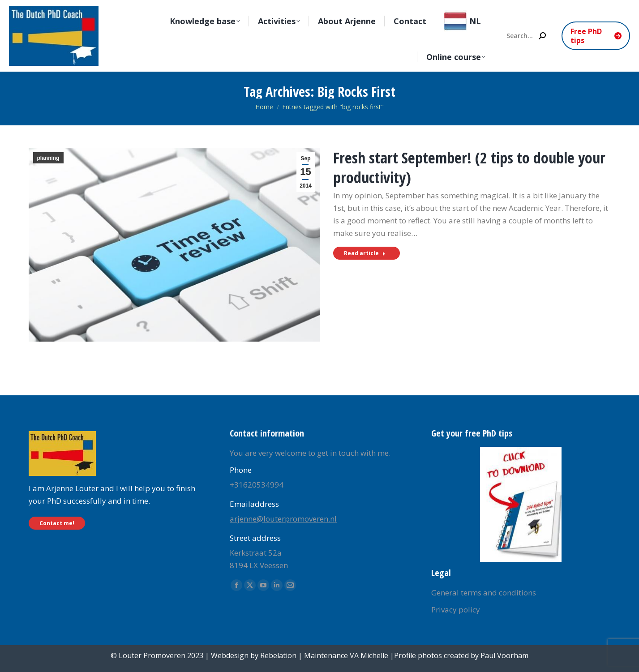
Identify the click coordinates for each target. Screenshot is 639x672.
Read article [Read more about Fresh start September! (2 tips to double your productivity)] (365, 253)
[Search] (526, 36)
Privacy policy (456, 610)
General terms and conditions (484, 593)
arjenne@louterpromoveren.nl (283, 519)
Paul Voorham (504, 655)
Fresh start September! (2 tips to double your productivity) (469, 167)
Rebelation (278, 655)
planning (48, 158)
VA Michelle (369, 655)
